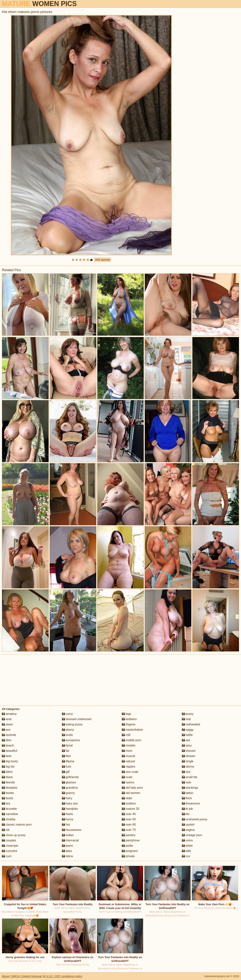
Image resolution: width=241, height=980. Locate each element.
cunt (7, 856)
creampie (10, 846)
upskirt (188, 825)
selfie (187, 735)
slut (186, 772)
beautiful (10, 751)
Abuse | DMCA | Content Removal (22, 976)
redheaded (191, 724)
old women (131, 793)
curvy (67, 714)
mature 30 (130, 809)
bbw (7, 740)
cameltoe (10, 814)
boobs (8, 793)
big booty (10, 761)
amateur (9, 714)
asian (7, 724)
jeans (67, 846)
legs (127, 714)
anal (7, 719)
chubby (9, 819)
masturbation (132, 730)
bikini (7, 772)
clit (6, 830)
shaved (189, 751)
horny (68, 819)
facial (67, 745)
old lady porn (132, 788)
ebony (68, 730)
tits (186, 814)
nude (127, 777)
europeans (71, 740)
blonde (8, 782)
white (187, 846)
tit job (187, 809)
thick (187, 798)
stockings (190, 788)
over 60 (129, 825)
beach (8, 745)
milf (126, 735)
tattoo (188, 793)
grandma (70, 788)
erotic (68, 735)
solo (187, 782)
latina (67, 856)
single (188, 761)
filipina (68, 761)
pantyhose (131, 840)
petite (127, 846)
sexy (187, 745)
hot (66, 825)
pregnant (130, 851)
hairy (67, 798)
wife (186, 851)
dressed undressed (77, 719)
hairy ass (70, 803)
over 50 (129, 819)
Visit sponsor (103, 260)
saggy (188, 730)
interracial (70, 840)
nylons (128, 782)
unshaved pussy (195, 819)
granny (68, 793)
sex (186, 740)
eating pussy (72, 724)
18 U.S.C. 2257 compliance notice (62, 976)
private (128, 856)
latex (67, 851)
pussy (188, 714)
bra (6, 803)
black (7, 777)
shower (189, 756)
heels (67, 814)
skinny (188, 767)
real (186, 719)
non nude (130, 772)
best (7, 756)
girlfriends (70, 777)
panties (129, 835)
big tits (8, 767)
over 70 (129, 830)
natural (128, 761)
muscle (129, 756)
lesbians (129, 719)
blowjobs (10, 788)
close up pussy (14, 835)
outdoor (129, 803)
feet (66, 756)
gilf (66, 772)
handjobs (70, 809)
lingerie (129, 724)
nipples (129, 767)
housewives (72, 830)
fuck (67, 767)
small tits (190, 777)
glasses (69, 782)
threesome (191, 803)
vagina (188, 830)
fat (66, 751)
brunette (9, 809)
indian (68, 835)
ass (6, 730)
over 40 (129, 814)
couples (9, 840)
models (129, 745)
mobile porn (132, 740)
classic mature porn (17, 825)
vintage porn (192, 835)
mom (127, 751)
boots (8, 798)
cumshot (10, 851)
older (127, 798)
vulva (187, 840)
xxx (186, 856)
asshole (9, 735)
